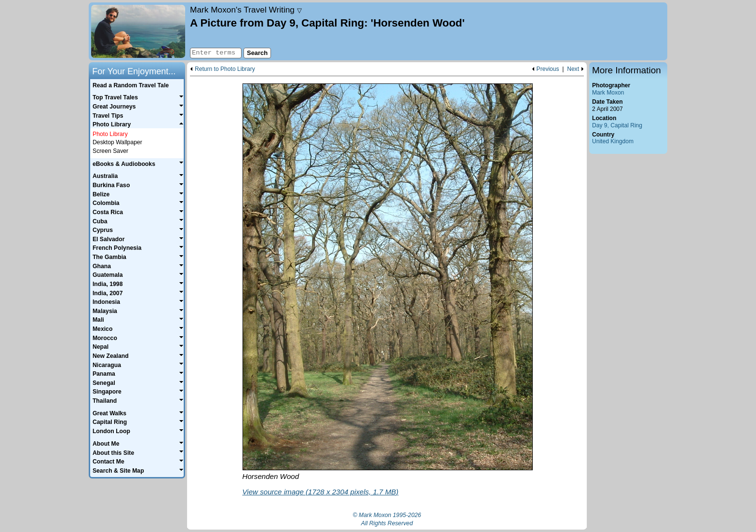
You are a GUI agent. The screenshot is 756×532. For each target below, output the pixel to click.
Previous (548, 69)
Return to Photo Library (225, 69)
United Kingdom (613, 141)
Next (573, 69)
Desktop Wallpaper (117, 142)
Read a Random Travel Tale (131, 85)
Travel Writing (246, 10)
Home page (138, 31)
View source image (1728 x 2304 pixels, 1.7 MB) (321, 492)
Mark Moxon (608, 93)
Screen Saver (110, 151)
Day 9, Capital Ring (617, 125)
